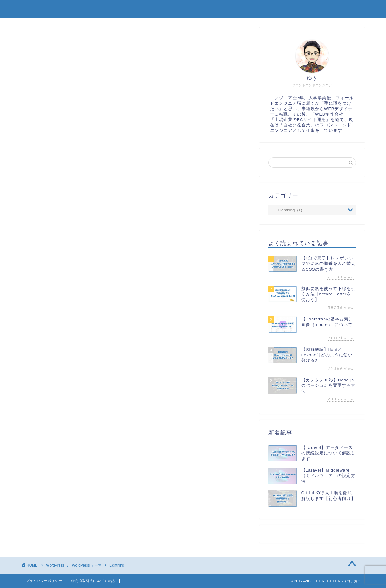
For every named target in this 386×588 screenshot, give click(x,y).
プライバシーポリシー (44, 581)
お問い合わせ (343, 10)
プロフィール (293, 10)
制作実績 (248, 10)
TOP (211, 10)
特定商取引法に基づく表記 (93, 581)
